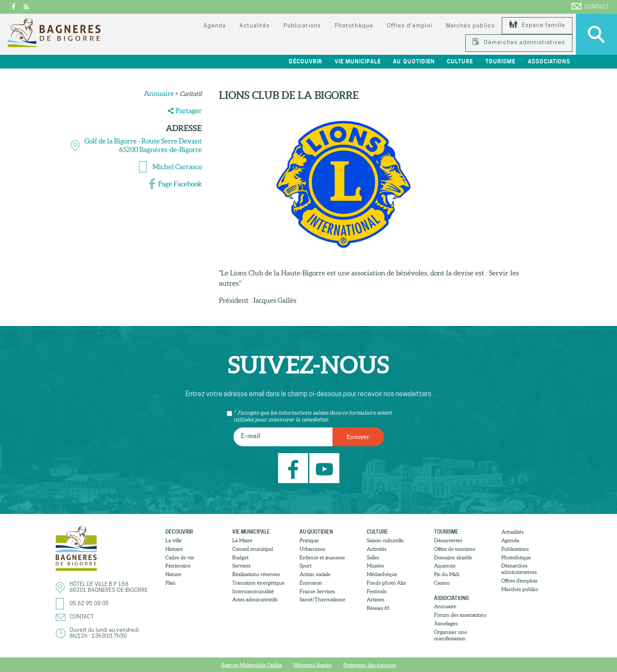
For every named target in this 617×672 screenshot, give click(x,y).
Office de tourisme (455, 549)
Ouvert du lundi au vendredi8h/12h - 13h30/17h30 (104, 633)
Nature (173, 574)
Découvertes (448, 540)
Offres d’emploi (410, 26)
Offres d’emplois (519, 581)
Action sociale (315, 574)
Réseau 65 (378, 608)
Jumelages (446, 623)
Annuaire (159, 93)
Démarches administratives (519, 43)
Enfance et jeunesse (322, 557)
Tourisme (500, 61)
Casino (442, 583)
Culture (460, 61)
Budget (240, 557)
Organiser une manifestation (451, 635)
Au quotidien (414, 61)
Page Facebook (180, 184)
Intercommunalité (253, 591)
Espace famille (537, 25)
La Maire (242, 540)
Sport (306, 566)
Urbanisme (312, 549)
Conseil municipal (253, 549)
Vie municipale (358, 61)
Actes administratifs (255, 599)
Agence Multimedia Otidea (252, 665)
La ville (174, 540)
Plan (171, 583)
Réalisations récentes (256, 574)
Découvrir (306, 61)
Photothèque (354, 26)
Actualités (255, 26)
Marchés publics (470, 26)
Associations (549, 61)
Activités (377, 549)
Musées (375, 566)
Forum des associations (460, 615)
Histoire (174, 549)
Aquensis (445, 566)
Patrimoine (178, 566)
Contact (590, 6)
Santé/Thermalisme (322, 599)
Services (241, 566)
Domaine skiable (453, 557)
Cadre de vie (180, 557)
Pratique (309, 540)
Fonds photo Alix (386, 583)
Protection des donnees (370, 665)
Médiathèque (382, 574)
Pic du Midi (447, 574)
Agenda (215, 26)
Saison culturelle (385, 540)
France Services (317, 591)
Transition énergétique (258, 583)
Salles (373, 557)
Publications (302, 26)
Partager (189, 111)
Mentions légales (313, 665)
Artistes (376, 599)
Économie (311, 583)
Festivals (377, 591)
